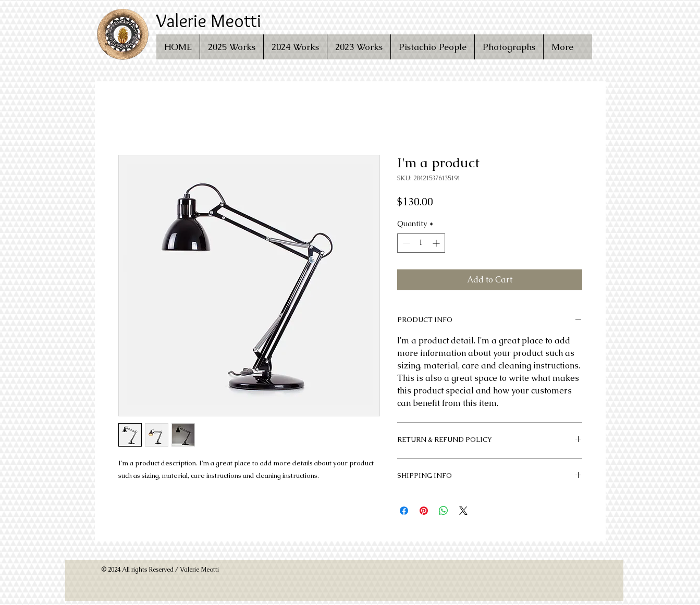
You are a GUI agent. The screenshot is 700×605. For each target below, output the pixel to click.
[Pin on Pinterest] (424, 511)
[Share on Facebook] (404, 511)
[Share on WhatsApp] (444, 511)
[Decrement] (405, 243)
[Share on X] (463, 511)
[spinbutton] (421, 243)
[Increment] (437, 243)
